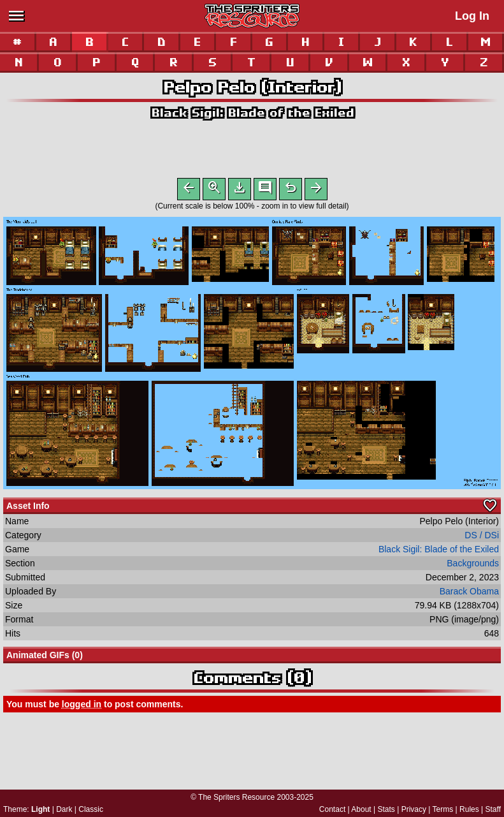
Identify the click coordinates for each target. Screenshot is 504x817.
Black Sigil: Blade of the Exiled (252, 113)
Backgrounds (473, 566)
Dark (64, 809)
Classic (91, 809)
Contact (332, 809)
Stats (386, 809)
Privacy (414, 809)
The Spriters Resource (236, 797)
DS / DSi (482, 538)
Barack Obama (469, 594)
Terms (443, 809)
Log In (472, 16)
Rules (469, 809)
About (361, 809)
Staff (493, 809)
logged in (82, 707)
